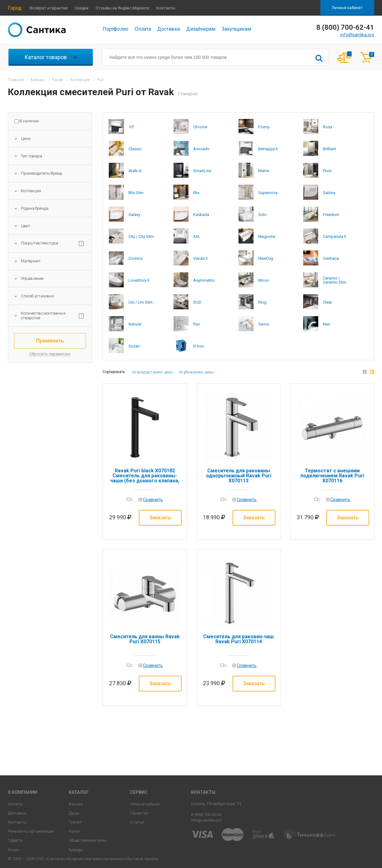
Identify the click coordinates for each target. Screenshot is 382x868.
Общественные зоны (88, 840)
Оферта (15, 840)
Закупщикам (236, 29)
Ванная (76, 804)
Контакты (166, 8)
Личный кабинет (347, 8)
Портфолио (116, 29)
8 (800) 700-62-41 (206, 815)
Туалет (75, 822)
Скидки (82, 8)
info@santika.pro (357, 35)
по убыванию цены (196, 372)
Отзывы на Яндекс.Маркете (122, 8)
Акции (13, 850)
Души (74, 813)
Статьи (137, 822)
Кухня (74, 831)
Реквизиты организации (31, 831)
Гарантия (139, 813)
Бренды (76, 850)
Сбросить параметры (50, 354)
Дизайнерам (201, 29)
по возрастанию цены (153, 372)
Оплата (143, 29)
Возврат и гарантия (49, 8)
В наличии (29, 121)
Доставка (168, 29)
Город (15, 8)
